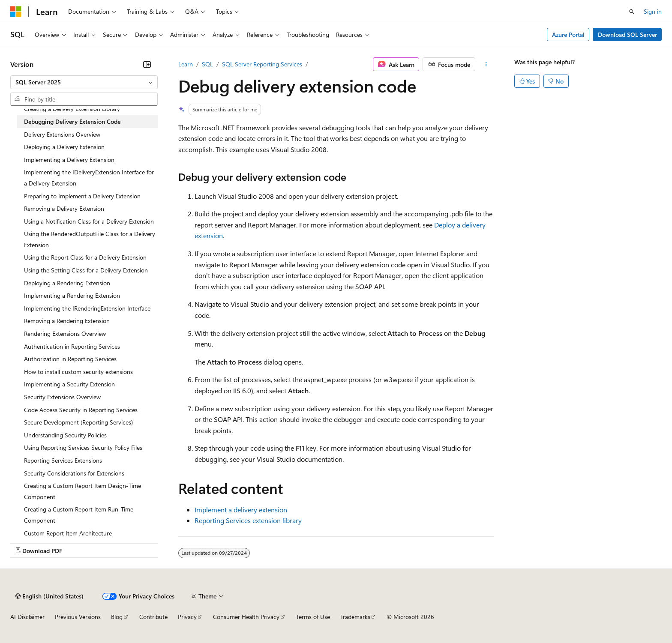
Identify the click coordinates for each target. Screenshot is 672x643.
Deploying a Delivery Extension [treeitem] (64, 147)
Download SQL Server (627, 34)
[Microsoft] (16, 12)
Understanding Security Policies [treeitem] (65, 435)
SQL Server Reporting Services (262, 64)
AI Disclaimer (27, 617)
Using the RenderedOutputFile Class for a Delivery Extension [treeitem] (90, 239)
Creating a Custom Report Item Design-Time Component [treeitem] (82, 491)
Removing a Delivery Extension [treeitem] (64, 208)
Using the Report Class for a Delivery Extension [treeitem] (85, 257)
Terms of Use (313, 617)
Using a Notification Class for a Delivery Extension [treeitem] (89, 221)
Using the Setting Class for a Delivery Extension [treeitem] (86, 270)
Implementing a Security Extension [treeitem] (69, 384)
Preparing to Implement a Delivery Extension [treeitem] (82, 196)
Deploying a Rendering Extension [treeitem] (67, 283)
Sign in (653, 11)
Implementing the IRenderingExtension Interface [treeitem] (87, 308)
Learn (186, 64)
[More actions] (486, 64)
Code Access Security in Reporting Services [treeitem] (81, 410)
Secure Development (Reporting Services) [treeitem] (78, 422)
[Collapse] (147, 64)
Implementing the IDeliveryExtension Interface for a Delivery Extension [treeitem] (89, 178)
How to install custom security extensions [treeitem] (78, 372)
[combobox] (84, 82)
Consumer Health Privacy (246, 617)
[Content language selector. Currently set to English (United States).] (49, 596)
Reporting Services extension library (248, 520)
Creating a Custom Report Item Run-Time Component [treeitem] (79, 515)
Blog (117, 617)
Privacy (187, 617)
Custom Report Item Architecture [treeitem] (68, 533)
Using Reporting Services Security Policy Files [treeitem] (83, 447)
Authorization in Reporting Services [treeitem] (70, 359)
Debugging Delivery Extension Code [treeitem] (72, 121)
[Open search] (632, 12)
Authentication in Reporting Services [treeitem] (72, 346)
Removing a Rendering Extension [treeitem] (67, 321)
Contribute (153, 617)
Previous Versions (78, 617)
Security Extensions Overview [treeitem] (62, 397)
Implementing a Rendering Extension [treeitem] (72, 295)
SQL (207, 64)
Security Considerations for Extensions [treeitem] (74, 473)
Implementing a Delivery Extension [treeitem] (69, 160)
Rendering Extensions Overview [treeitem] (65, 333)
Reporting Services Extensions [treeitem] (63, 460)
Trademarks (355, 617)
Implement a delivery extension (241, 510)
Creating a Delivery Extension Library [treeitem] (72, 109)
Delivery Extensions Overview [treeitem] (62, 134)
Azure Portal (568, 34)
